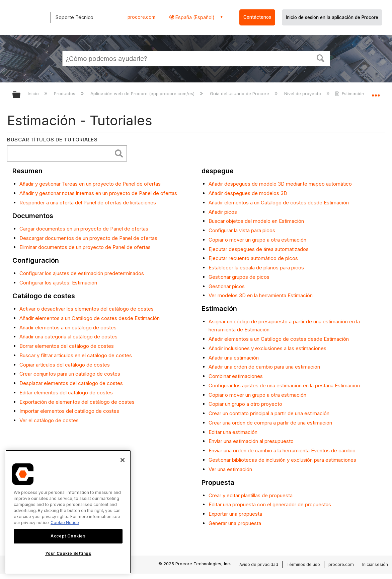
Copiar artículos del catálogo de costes (65, 365)
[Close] (123, 460)
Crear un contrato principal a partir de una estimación (269, 413)
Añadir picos (223, 212)
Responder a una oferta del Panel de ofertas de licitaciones (88, 203)
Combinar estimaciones (236, 376)
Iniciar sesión (375, 564)
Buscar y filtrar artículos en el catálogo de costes (76, 355)
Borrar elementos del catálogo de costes (67, 346)
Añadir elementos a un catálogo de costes (68, 328)
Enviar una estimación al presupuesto (251, 441)
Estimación (350, 93)
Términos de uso (303, 564)
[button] (320, 58)
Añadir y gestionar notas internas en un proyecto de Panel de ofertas (98, 193)
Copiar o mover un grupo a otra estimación (257, 240)
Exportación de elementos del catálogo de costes (77, 402)
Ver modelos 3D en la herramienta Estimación (261, 295)
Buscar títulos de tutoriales (52, 140)
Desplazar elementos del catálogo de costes (71, 383)
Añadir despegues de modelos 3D (248, 193)
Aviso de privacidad (259, 564)
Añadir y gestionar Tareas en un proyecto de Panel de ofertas (90, 184)
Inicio (34, 93)
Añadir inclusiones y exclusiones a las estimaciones (267, 348)
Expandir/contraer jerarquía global (21, 95)
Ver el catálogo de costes (49, 420)
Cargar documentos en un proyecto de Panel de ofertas (84, 229)
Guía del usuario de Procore (240, 93)
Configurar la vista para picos (242, 230)
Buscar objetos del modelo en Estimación (256, 221)
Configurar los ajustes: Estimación (58, 283)
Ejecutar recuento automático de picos (253, 258)
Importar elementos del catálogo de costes (69, 411)
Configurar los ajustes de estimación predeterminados (82, 273)
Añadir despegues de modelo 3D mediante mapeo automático (280, 184)
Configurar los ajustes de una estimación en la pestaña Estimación (284, 385)
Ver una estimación (230, 469)
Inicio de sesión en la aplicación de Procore (332, 17)
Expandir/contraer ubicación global (376, 93)
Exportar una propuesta (235, 514)
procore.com (141, 17)
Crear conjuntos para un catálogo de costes (70, 374)
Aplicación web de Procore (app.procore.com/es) (143, 93)
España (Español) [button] (194, 17)
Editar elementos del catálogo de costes (66, 393)
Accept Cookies (68, 536)
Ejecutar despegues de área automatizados (259, 249)
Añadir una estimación (234, 358)
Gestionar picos (227, 286)
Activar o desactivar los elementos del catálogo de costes (87, 309)
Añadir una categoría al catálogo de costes (68, 337)
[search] (61, 154)
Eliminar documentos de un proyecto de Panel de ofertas (85, 247)
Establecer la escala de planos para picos (256, 268)
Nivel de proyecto (303, 93)
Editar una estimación (233, 432)
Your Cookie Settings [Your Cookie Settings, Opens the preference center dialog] (68, 553)
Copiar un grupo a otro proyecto (245, 404)
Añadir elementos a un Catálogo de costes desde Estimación (90, 318)
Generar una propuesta (235, 523)
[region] (68, 512)
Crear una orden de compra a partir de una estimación (270, 423)
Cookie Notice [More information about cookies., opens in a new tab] (65, 523)
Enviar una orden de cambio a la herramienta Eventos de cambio (282, 451)
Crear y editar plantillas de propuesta (251, 495)
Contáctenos (257, 17)
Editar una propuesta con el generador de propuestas (270, 504)
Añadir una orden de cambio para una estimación (264, 367)
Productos (65, 93)
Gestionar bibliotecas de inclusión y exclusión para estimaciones (282, 460)
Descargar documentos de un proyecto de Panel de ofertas (88, 238)
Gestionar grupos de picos (239, 277)
